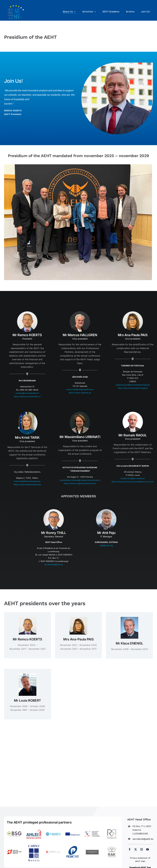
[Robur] (112, 828)
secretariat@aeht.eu (54, 565)
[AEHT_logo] (16, 5)
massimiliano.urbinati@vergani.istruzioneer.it (80, 481)
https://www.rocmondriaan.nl (27, 397)
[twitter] (136, 849)
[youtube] (148, 849)
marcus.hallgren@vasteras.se (80, 390)
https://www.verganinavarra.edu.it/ (80, 484)
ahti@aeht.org (106, 546)
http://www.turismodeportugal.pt (133, 389)
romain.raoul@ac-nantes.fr (133, 479)
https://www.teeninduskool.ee (27, 485)
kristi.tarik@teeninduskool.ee (27, 482)
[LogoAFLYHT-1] (92, 828)
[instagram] (142, 849)
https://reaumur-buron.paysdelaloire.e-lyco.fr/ (133, 482)
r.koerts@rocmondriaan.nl (27, 394)
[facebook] (130, 849)
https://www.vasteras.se (80, 393)
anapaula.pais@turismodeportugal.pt (133, 385)
